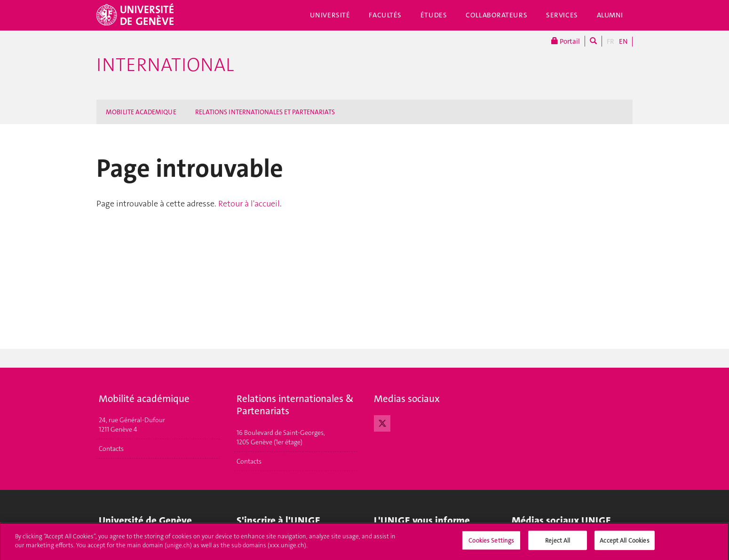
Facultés (385, 15)
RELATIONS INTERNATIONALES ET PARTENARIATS (265, 112)
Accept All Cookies (624, 544)
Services (562, 15)
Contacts (111, 449)
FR (610, 41)
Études (434, 15)
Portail (566, 41)
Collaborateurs (496, 15)
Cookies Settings (491, 544)
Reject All (558, 544)
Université (330, 15)
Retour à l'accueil (249, 204)
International (165, 65)
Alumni (610, 15)
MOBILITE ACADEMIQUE (141, 112)
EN (623, 41)
